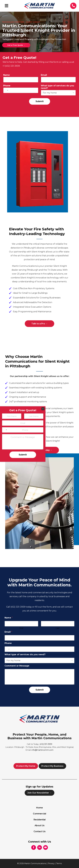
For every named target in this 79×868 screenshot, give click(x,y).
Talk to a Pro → (39, 324)
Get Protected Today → (40, 450)
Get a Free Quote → (16, 45)
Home (39, 808)
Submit (40, 101)
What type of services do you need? (57, 87)
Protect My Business (52, 766)
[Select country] (6, 90)
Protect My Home (26, 766)
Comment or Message (17, 666)
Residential (40, 820)
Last (58, 628)
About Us (40, 825)
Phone (8, 86)
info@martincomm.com (42, 750)
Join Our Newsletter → (39, 793)
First (21, 628)
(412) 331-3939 (18, 607)
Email (45, 75)
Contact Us (40, 831)
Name (7, 75)
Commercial (39, 814)
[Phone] (21, 90)
